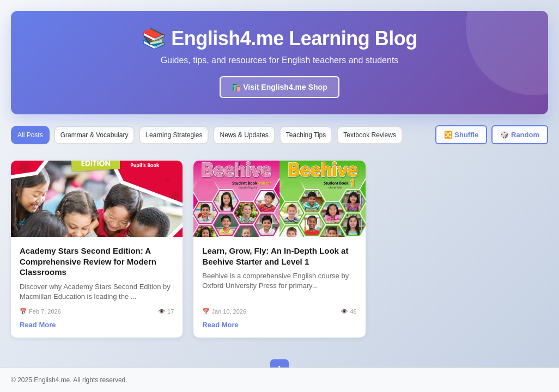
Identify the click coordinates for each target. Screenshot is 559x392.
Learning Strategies (174, 135)
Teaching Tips (306, 135)
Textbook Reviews (370, 135)
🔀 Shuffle (461, 135)
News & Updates (244, 135)
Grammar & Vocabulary (95, 135)
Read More (38, 325)
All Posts (30, 135)
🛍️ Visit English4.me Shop (279, 87)
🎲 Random (520, 135)
